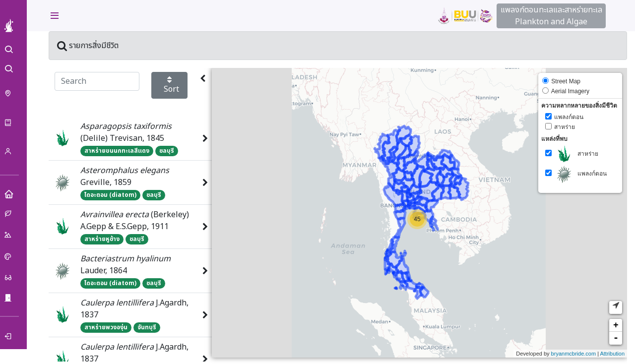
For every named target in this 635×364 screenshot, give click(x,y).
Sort (171, 86)
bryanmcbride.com (573, 354)
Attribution (612, 354)
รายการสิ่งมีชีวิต (90, 46)
